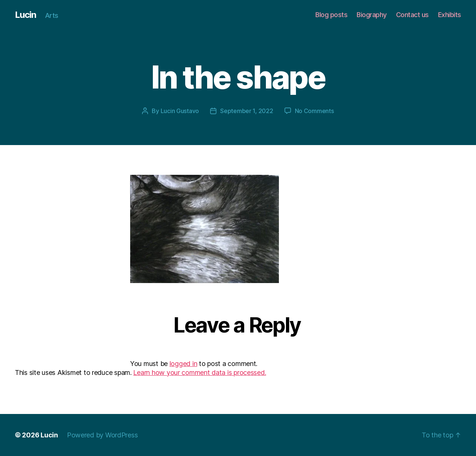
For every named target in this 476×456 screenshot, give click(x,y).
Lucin (25, 15)
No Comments (314, 111)
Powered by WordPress (102, 435)
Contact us (412, 15)
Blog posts (331, 15)
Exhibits (450, 15)
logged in (184, 364)
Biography (372, 15)
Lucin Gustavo (180, 111)
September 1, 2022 (247, 111)
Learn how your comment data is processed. (200, 372)
